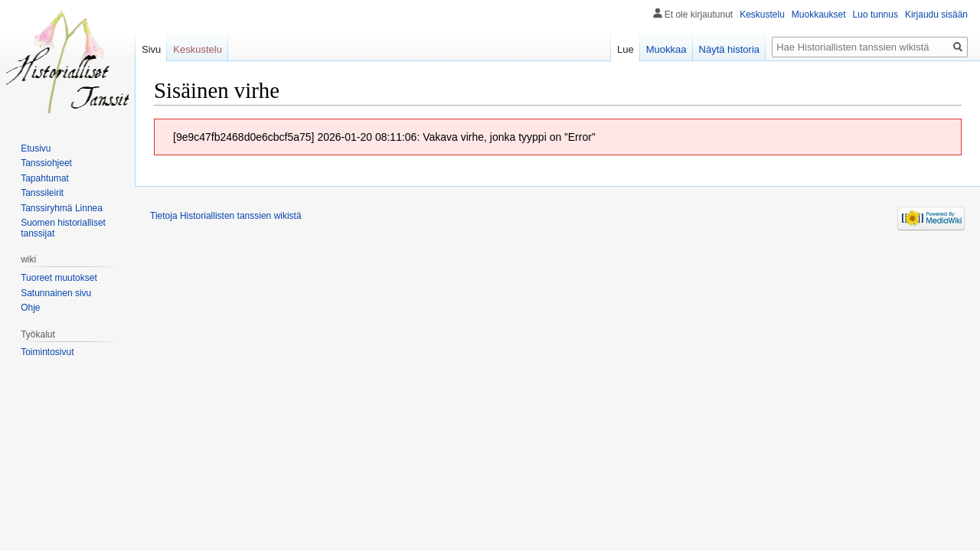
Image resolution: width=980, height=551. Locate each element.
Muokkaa (666, 49)
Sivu (151, 49)
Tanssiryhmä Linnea (62, 208)
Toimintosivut (47, 352)
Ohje (30, 308)
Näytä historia (729, 49)
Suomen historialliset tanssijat (63, 228)
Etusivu (36, 148)
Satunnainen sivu (56, 293)
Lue (626, 49)
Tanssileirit (42, 193)
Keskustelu (762, 15)
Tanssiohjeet (46, 163)
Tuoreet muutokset (59, 278)
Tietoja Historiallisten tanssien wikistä (226, 216)
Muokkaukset (819, 15)
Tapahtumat (45, 178)
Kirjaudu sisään (936, 15)
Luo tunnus (875, 15)
